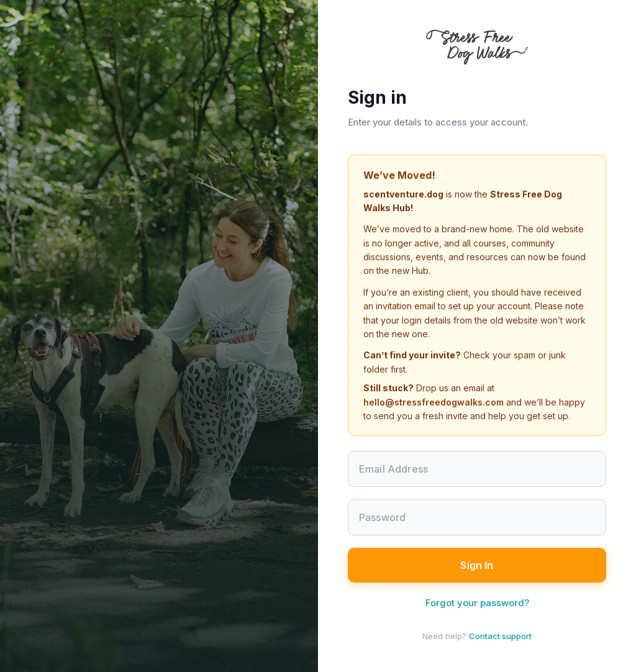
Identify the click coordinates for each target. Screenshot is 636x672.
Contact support (500, 636)
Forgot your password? (477, 603)
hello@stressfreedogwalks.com (434, 402)
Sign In (477, 565)
